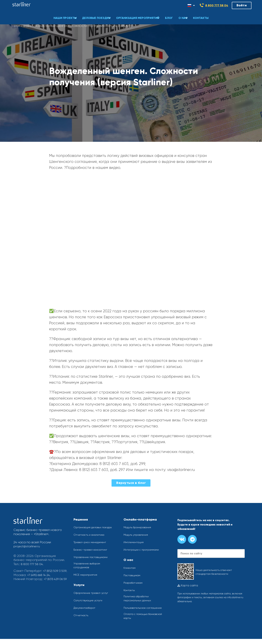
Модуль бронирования (140, 527)
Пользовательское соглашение (137, 610)
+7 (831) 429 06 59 (27, 587)
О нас (128, 560)
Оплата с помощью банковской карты (146, 621)
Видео (29, 26)
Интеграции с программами (143, 550)
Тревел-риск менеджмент (92, 546)
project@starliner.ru (27, 546)
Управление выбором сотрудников (89, 569)
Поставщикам (133, 575)
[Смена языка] (191, 5)
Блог (18, 26)
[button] (62, 14)
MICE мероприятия (86, 579)
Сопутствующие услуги (90, 605)
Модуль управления (137, 535)
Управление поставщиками (93, 561)
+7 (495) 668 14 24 (40, 579)
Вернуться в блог (131, 483)
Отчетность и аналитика (91, 538)
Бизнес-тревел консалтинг (92, 553)
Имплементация (135, 542)
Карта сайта (188, 586)
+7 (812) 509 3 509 (26, 575)
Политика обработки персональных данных (139, 599)
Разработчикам (135, 583)
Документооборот (87, 612)
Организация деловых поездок (89, 528)
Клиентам (130, 568)
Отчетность (82, 620)
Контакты (130, 590)
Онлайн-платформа (140, 519)
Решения (81, 519)
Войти (242, 5)
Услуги (79, 589)
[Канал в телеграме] (192, 539)
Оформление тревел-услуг (93, 597)
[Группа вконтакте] (182, 539)
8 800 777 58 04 (217, 5)
